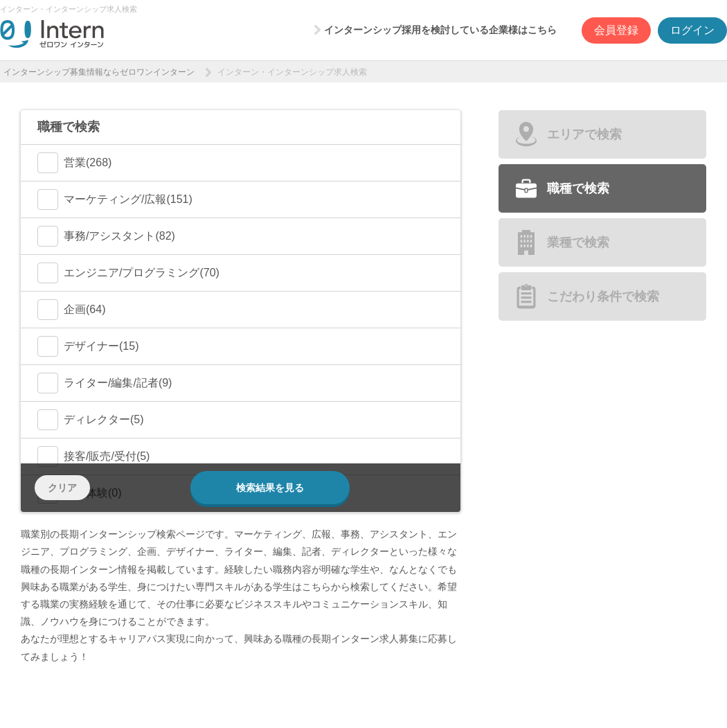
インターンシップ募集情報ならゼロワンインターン (99, 72)
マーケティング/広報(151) (115, 199)
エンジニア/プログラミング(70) (128, 273)
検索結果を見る (270, 488)
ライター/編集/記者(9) (105, 383)
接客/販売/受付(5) (93, 456)
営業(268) (74, 163)
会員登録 (616, 30)
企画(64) (71, 310)
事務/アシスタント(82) (106, 236)
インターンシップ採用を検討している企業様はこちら (440, 30)
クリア (62, 488)
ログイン (692, 30)
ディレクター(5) (91, 420)
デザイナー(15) (88, 346)
